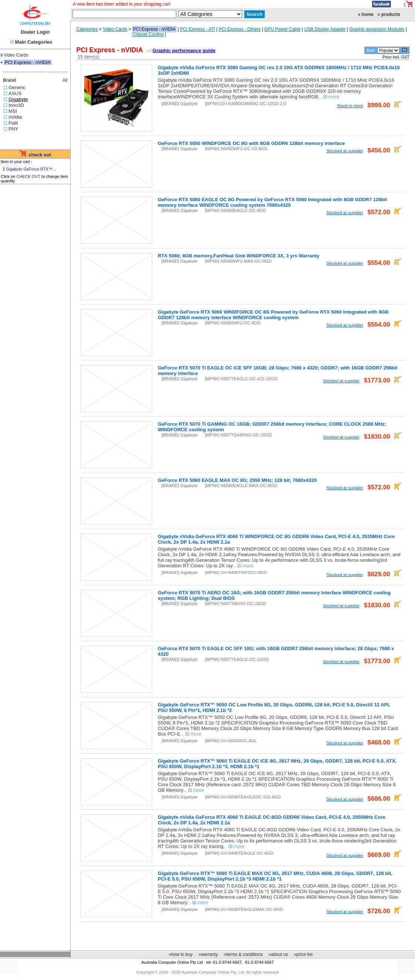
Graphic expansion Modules (377, 29)
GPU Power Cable (282, 29)
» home (366, 14)
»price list (303, 954)
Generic (17, 87)
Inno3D (16, 105)
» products (389, 14)
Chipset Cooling (148, 34)
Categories (87, 29)
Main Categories (34, 42)
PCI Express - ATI (197, 29)
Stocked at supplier (344, 151)
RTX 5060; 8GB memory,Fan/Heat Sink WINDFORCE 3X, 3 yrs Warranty (238, 256)
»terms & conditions (243, 954)
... (329, 97)
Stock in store (350, 106)
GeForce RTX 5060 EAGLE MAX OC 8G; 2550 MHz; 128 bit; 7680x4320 (237, 480)
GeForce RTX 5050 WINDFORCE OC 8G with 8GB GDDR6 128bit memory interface (251, 143)
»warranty (208, 954)
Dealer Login (35, 32)
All (65, 80)
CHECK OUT (28, 176)
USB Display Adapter (325, 29)
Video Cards (14, 55)
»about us (278, 954)
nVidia (15, 117)
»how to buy (181, 954)
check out (40, 155)
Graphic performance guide (184, 50)
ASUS (15, 93)
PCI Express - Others (240, 29)
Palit (13, 123)
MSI (13, 111)
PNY (14, 129)
